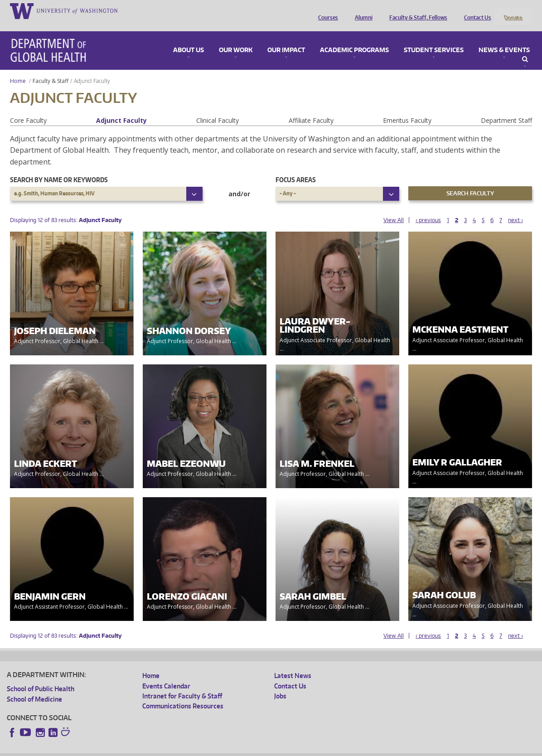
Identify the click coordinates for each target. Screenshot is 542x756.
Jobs (280, 684)
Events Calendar (166, 674)
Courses (326, 10)
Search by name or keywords (59, 168)
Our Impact (286, 38)
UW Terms (164, 749)
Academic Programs (354, 38)
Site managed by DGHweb (218, 749)
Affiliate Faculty (311, 108)
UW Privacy (127, 749)
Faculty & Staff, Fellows (416, 10)
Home (18, 69)
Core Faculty (28, 108)
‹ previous (428, 208)
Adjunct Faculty (121, 108)
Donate (513, 10)
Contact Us (475, 10)
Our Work (236, 38)
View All (394, 208)
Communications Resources (183, 694)
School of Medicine (34, 687)
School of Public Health (41, 677)
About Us (189, 38)
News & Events (504, 38)
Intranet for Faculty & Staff (182, 684)
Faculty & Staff (51, 69)
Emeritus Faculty (407, 108)
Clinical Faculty (218, 108)
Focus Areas (296, 168)
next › (515, 208)
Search (525, 47)
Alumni (361, 10)
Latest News (293, 664)
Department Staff (506, 108)
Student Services (434, 38)
